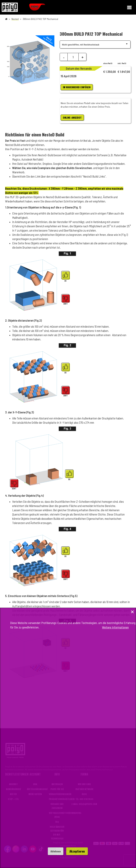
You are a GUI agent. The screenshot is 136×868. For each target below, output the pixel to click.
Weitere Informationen (115, 627)
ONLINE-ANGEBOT (72, 117)
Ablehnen (56, 851)
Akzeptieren (77, 851)
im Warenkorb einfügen (77, 87)
